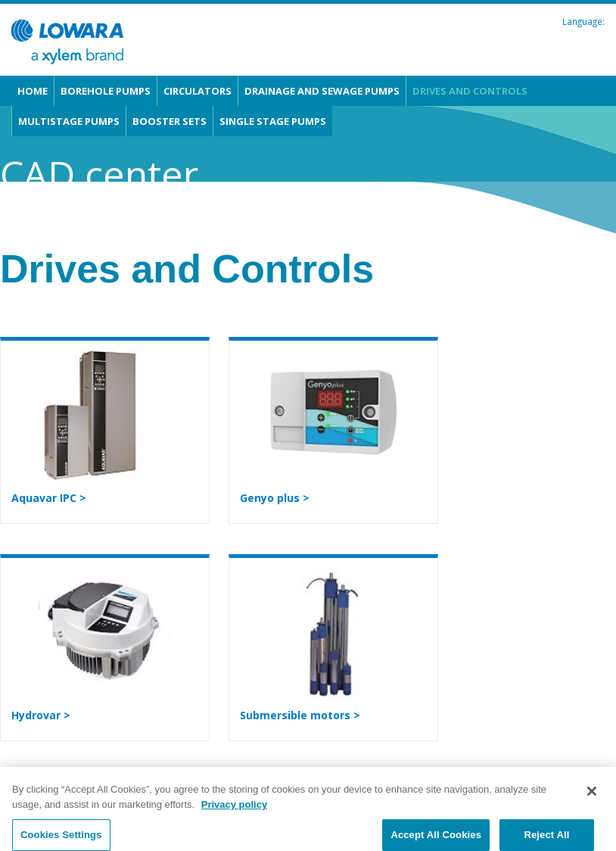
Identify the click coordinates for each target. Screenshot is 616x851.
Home (33, 91)
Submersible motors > (300, 715)
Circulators (198, 91)
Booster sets (170, 121)
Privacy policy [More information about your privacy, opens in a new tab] (234, 810)
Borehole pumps (106, 91)
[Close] (592, 797)
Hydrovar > (41, 715)
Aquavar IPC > (49, 498)
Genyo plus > (275, 498)
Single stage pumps (273, 121)
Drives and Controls (470, 91)
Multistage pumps (69, 121)
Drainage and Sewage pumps (322, 91)
